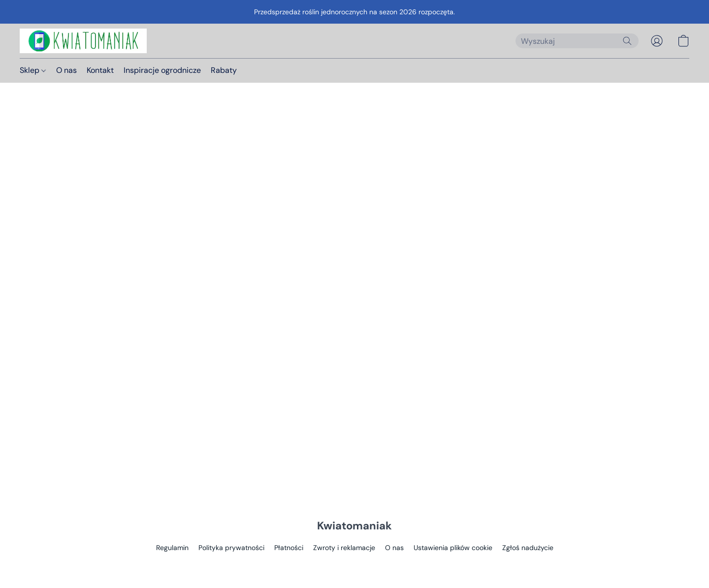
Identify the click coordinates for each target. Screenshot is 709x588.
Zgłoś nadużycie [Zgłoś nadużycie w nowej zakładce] (528, 548)
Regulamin (172, 548)
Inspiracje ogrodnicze (162, 70)
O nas (66, 70)
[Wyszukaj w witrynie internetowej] (627, 41)
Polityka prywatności (231, 548)
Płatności (289, 548)
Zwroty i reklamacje (344, 548)
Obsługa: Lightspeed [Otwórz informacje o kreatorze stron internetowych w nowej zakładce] (354, 566)
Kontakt (100, 70)
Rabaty (224, 70)
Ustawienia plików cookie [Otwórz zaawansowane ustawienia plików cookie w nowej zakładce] (453, 548)
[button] (83, 41)
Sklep (33, 70)
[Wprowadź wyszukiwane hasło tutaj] (577, 41)
